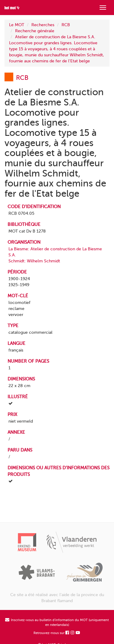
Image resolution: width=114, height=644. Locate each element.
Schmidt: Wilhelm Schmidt (34, 261)
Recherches (43, 25)
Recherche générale (35, 31)
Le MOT (17, 25)
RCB (66, 25)
